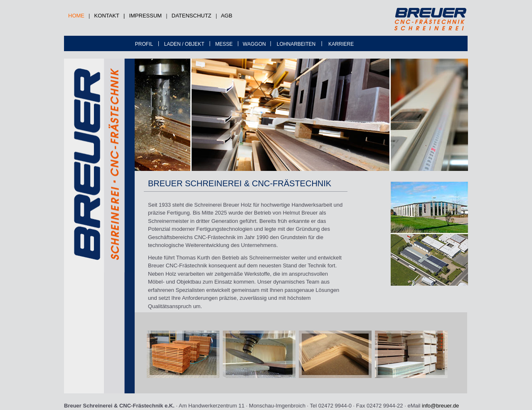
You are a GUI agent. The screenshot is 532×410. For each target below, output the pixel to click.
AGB (226, 16)
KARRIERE (341, 44)
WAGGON (254, 44)
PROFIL (144, 44)
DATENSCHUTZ (192, 16)
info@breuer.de (440, 406)
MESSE (224, 44)
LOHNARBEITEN (296, 44)
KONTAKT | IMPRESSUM (128, 16)
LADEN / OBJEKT (184, 44)
